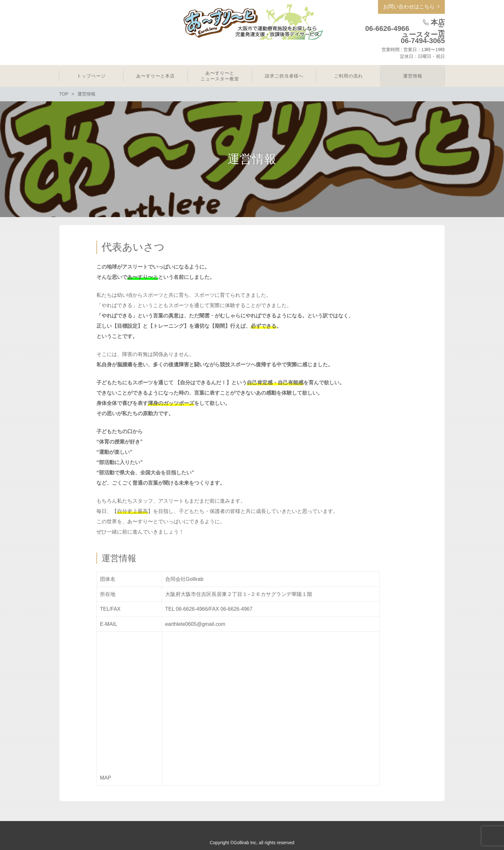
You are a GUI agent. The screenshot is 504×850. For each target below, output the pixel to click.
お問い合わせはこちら (409, 7)
